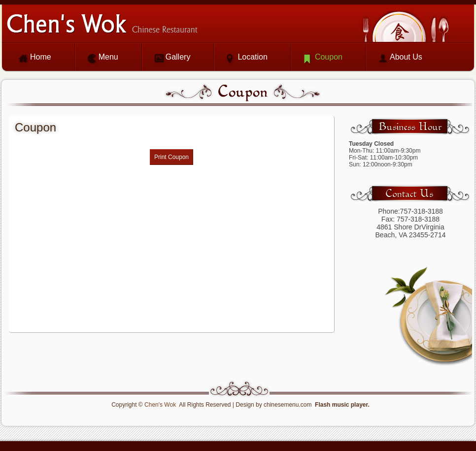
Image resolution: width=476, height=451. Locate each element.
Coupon (329, 57)
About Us (406, 57)
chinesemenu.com (288, 405)
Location (253, 57)
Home (41, 57)
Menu (108, 57)
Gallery (178, 57)
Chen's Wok (160, 405)
